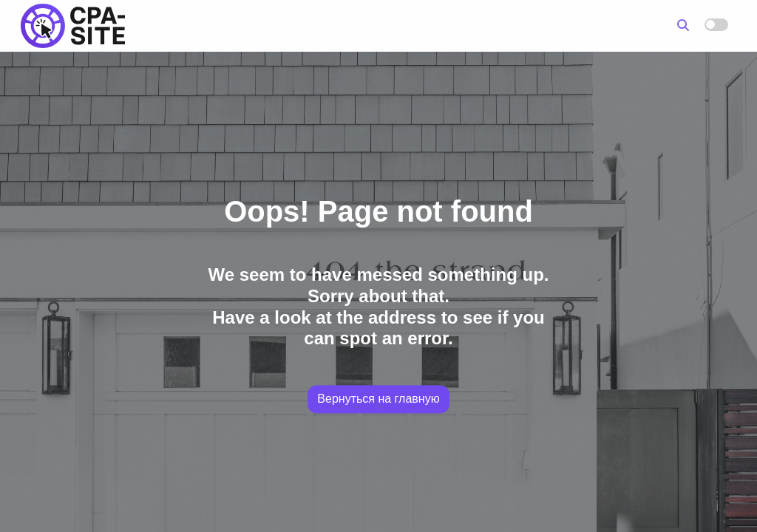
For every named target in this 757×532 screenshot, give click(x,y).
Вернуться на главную (378, 399)
